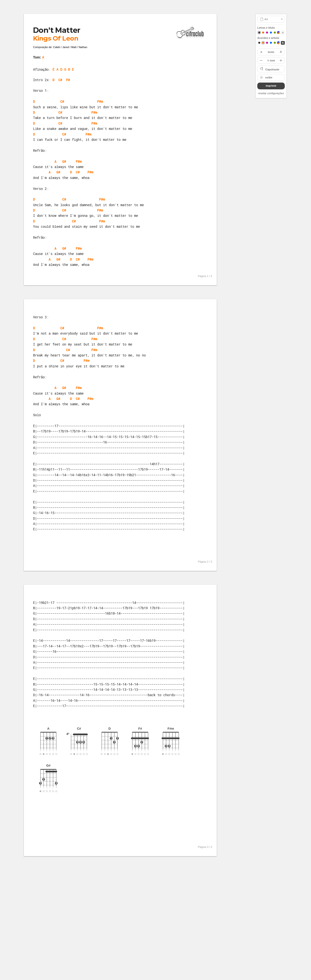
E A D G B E (63, 69)
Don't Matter (57, 30)
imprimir (271, 86)
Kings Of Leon (56, 38)
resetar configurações (271, 93)
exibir (269, 77)
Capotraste (272, 69)
